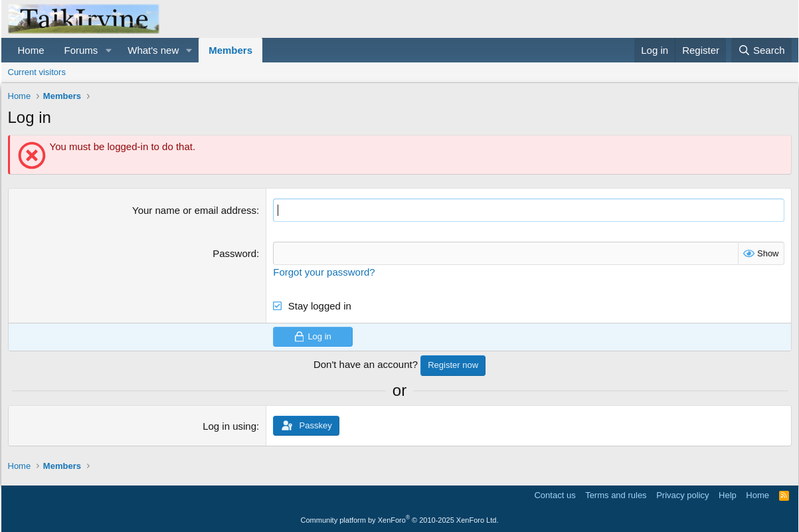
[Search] (761, 50)
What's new (153, 50)
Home (31, 50)
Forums (81, 50)
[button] (108, 50)
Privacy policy (682, 495)
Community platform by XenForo (400, 520)
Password (234, 253)
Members (230, 50)
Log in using (229, 426)
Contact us (555, 495)
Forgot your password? (324, 272)
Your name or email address (194, 210)
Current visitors (37, 72)
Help (728, 495)
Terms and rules (616, 495)
